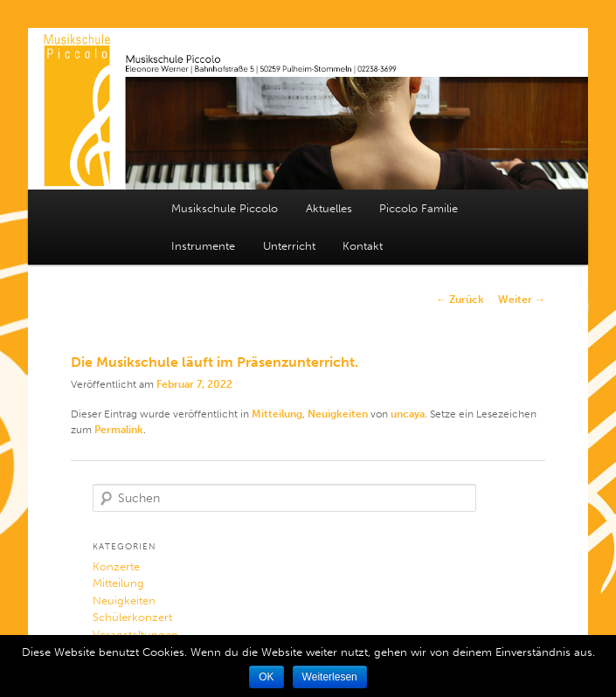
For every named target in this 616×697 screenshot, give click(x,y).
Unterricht (289, 246)
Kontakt (363, 246)
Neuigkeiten (338, 414)
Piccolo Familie (419, 208)
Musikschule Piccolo (225, 208)
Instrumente (203, 246)
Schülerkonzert (132, 617)
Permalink (119, 430)
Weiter (522, 300)
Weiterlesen (330, 677)
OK (266, 677)
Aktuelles (329, 208)
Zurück (460, 300)
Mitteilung (277, 414)
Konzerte (116, 566)
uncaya (408, 414)
